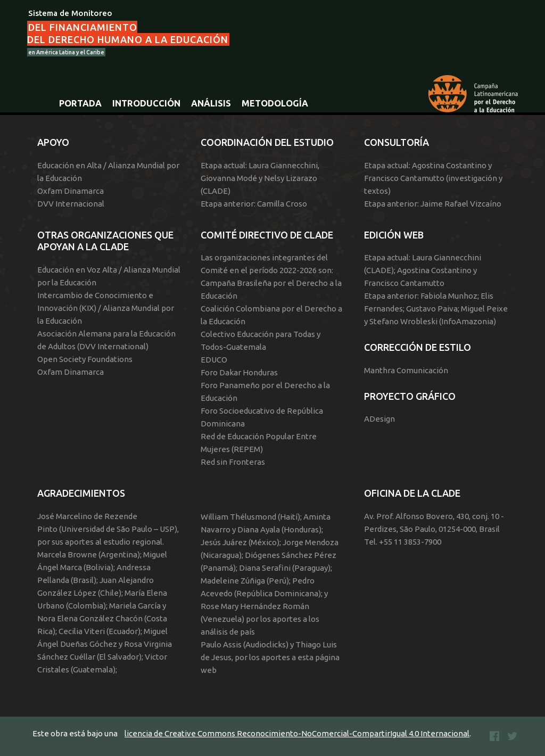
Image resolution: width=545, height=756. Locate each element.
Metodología (275, 103)
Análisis (211, 103)
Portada (80, 103)
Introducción (146, 103)
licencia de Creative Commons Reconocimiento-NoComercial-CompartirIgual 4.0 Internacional (297, 733)
